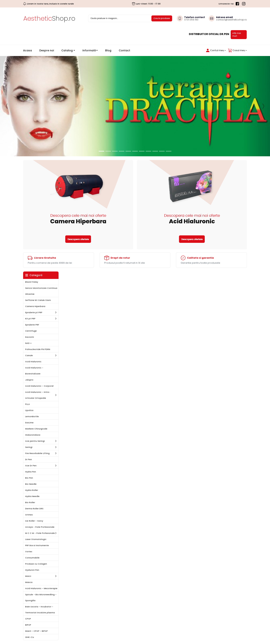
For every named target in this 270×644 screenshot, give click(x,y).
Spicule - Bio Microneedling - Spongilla (41, 597)
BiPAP (28, 625)
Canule (29, 355)
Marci (28, 576)
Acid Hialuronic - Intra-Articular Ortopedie (38, 395)
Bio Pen (29, 478)
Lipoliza (29, 410)
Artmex (29, 515)
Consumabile (32, 558)
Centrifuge (31, 331)
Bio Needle (31, 484)
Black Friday (32, 282)
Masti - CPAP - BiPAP (36, 631)
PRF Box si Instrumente (37, 545)
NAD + (28, 343)
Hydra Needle (32, 496)
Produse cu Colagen (36, 564)
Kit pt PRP (30, 319)
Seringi (29, 447)
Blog (108, 50)
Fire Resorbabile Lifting (37, 453)
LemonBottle (32, 416)
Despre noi (47, 50)
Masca (29, 582)
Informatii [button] (89, 50)
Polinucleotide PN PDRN (38, 349)
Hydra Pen (31, 472)
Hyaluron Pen (32, 570)
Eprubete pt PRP (34, 312)
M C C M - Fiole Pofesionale (40, 533)
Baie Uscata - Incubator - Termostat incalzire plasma (40, 610)
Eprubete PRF (32, 325)
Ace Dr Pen (31, 466)
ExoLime (29, 423)
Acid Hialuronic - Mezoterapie (41, 588)
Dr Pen (29, 459)
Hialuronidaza (33, 435)
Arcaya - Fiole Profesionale (40, 527)
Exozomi (30, 337)
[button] (215, 50)
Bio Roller (30, 502)
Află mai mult (237, 35)
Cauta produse (162, 18)
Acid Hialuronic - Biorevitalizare (34, 371)
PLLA (28, 404)
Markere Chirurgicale (36, 429)
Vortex (29, 552)
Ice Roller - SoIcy (34, 521)
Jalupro (29, 380)
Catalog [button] (67, 50)
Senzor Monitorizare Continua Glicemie (41, 291)
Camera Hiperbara (35, 306)
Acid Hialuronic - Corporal (39, 386)
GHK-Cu (30, 637)
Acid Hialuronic (33, 362)
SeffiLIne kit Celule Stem (38, 300)
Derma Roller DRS (34, 509)
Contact (124, 50)
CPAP (28, 619)
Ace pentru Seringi (35, 441)
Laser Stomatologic (36, 539)
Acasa (29, 50)
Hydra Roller (32, 490)
